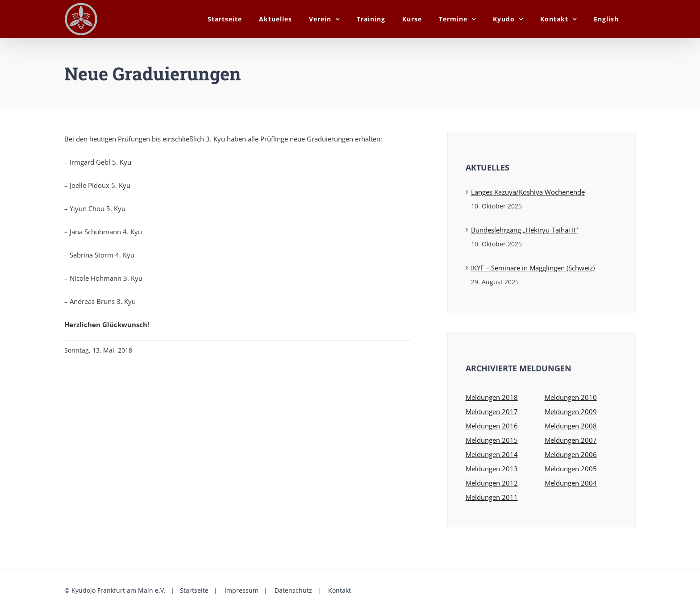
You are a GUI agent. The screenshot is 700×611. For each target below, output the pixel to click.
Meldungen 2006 (571, 454)
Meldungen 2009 (571, 411)
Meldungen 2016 (492, 426)
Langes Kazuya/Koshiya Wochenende (528, 192)
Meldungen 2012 (492, 483)
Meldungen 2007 (571, 440)
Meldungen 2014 (492, 454)
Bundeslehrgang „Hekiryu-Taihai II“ (524, 230)
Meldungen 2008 (571, 426)
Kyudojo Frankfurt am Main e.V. (119, 590)
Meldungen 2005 (571, 469)
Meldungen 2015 (492, 440)
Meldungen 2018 (492, 397)
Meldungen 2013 (492, 469)
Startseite (193, 590)
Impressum (241, 590)
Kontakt (339, 590)
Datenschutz (292, 590)
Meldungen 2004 (571, 483)
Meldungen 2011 (492, 497)
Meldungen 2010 (571, 397)
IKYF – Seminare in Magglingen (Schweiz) (533, 268)
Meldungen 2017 (492, 411)
